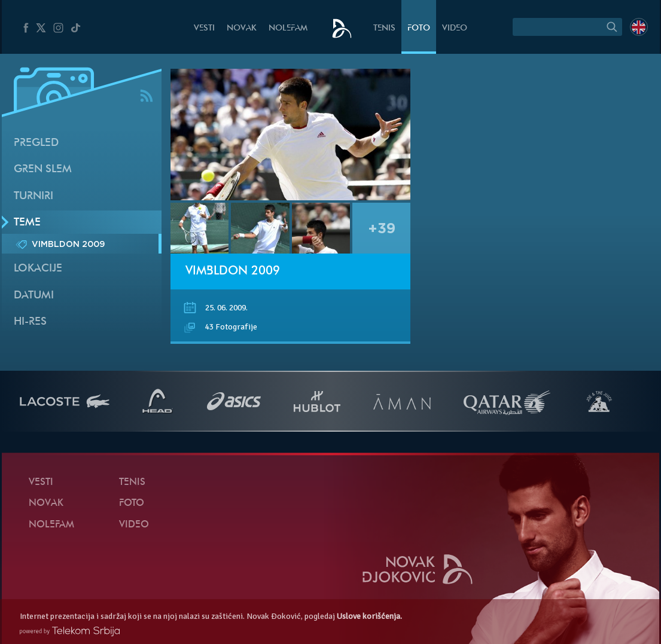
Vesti (204, 28)
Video (455, 28)
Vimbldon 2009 (233, 271)
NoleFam (288, 28)
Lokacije (38, 269)
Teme (27, 223)
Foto (419, 28)
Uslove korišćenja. (369, 616)
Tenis (384, 28)
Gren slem (43, 170)
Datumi (34, 296)
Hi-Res (30, 322)
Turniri (33, 196)
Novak (242, 28)
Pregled (36, 143)
